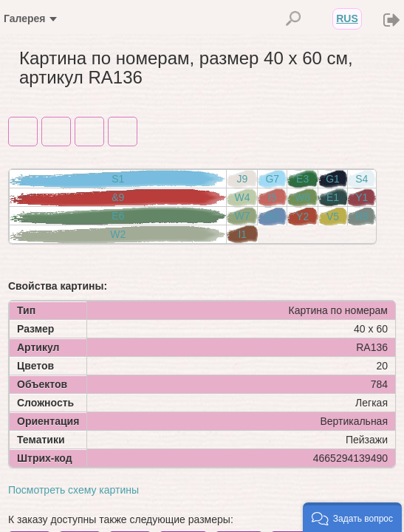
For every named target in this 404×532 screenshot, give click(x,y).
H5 (362, 216)
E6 (118, 216)
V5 (333, 216)
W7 (242, 216)
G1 (333, 179)
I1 (242, 234)
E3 (302, 179)
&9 (118, 197)
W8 (302, 197)
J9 (243, 179)
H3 (273, 216)
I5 (273, 197)
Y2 (302, 216)
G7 (272, 179)
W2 (118, 234)
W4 (242, 197)
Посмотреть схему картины (73, 490)
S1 (118, 179)
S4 (362, 179)
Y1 (362, 197)
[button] (352, 517)
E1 (333, 197)
